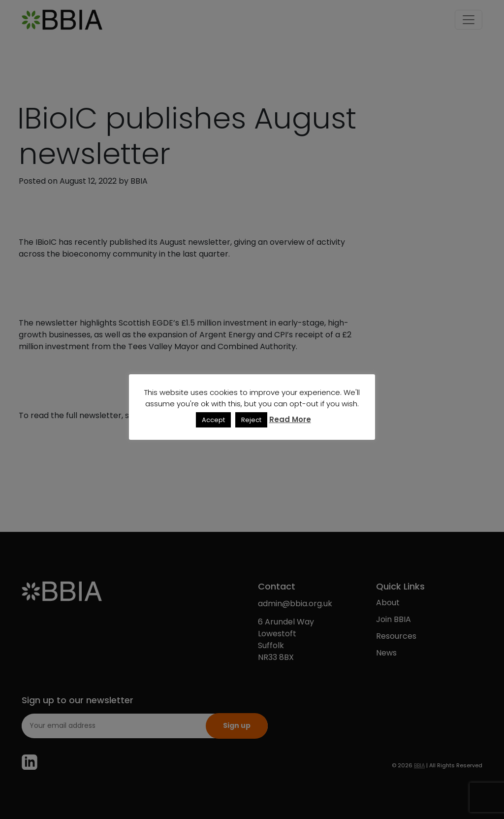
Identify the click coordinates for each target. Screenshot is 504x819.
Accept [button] (213, 420)
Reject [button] (251, 420)
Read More (290, 419)
